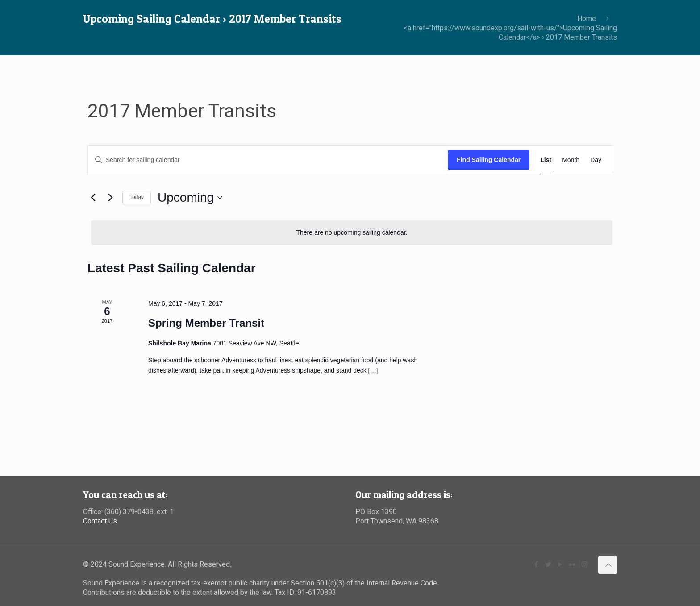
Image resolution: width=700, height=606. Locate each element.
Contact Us (100, 521)
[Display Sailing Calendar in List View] (546, 160)
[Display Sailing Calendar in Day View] (596, 160)
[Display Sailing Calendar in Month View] (571, 160)
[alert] (352, 233)
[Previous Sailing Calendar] (93, 198)
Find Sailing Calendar (489, 160)
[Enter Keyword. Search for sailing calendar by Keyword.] (268, 160)
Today (137, 197)
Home (587, 19)
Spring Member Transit (206, 323)
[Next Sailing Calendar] (110, 198)
